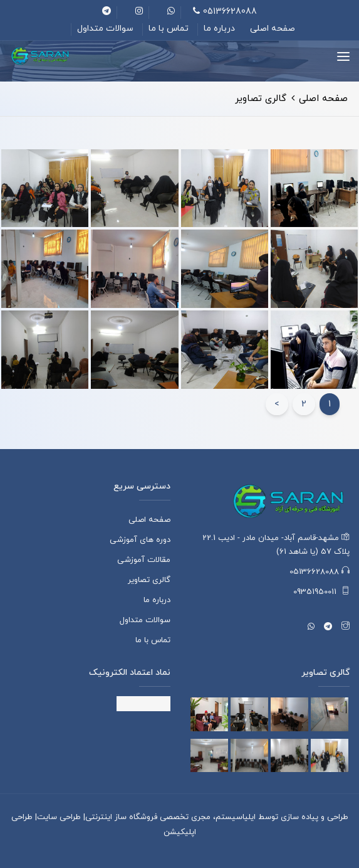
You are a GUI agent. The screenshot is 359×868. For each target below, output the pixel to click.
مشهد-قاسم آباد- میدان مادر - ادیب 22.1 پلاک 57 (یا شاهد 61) (276, 545)
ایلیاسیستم (236, 817)
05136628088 (225, 12)
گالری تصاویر (149, 580)
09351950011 (321, 592)
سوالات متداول (105, 29)
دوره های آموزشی (140, 540)
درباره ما (219, 29)
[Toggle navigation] (343, 56)
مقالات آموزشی (144, 560)
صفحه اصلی (273, 29)
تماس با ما (169, 29)
